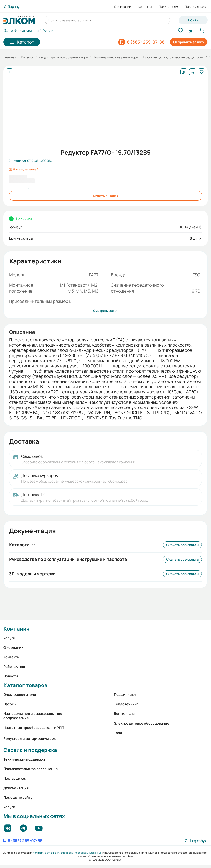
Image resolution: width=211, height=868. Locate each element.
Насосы (10, 704)
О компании (123, 7)
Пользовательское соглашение (31, 769)
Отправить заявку (189, 42)
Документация (16, 788)
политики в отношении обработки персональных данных (67, 853)
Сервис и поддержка (30, 750)
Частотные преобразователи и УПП (34, 728)
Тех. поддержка (197, 7)
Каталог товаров (25, 685)
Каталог (28, 57)
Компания (16, 629)
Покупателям (169, 7)
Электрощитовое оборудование (142, 723)
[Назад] (10, 72)
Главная (10, 57)
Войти (193, 20)
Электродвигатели (20, 694)
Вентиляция (124, 714)
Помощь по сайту (18, 797)
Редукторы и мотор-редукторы (63, 57)
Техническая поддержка (24, 759)
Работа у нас (14, 667)
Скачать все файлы (182, 545)
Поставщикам (15, 778)
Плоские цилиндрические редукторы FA (175, 57)
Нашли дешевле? (23, 169)
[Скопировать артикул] (30, 161)
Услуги (9, 638)
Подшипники (125, 694)
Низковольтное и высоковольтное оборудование (33, 716)
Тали (118, 733)
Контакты (145, 7)
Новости (11, 676)
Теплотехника (126, 704)
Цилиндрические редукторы (116, 57)
